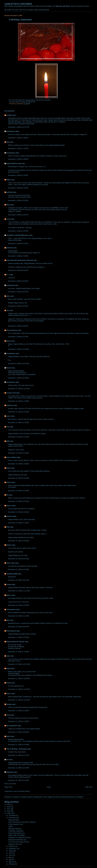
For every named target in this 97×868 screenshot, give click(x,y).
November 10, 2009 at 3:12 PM (18, 616)
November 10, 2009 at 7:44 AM (18, 523)
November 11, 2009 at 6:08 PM (18, 732)
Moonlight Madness (15, 829)
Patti (8, 527)
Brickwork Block (14, 820)
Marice (9, 595)
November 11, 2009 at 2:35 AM (18, 637)
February (12, 864)
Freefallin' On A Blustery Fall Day (19, 838)
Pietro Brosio (11, 631)
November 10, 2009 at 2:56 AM (18, 453)
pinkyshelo (10, 285)
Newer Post (8, 787)
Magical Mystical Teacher (15, 642)
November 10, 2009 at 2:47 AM (18, 437)
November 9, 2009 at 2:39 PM (18, 175)
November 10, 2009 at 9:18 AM (18, 569)
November (12, 818)
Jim (8, 310)
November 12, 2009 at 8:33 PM (18, 768)
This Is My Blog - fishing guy (17, 749)
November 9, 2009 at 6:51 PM (18, 244)
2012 (9, 807)
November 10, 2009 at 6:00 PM (18, 627)
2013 (9, 804)
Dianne (9, 545)
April (10, 860)
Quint (8, 736)
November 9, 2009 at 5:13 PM (18, 188)
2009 (9, 813)
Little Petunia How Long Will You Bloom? (22, 822)
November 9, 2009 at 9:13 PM (18, 306)
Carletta (9, 115)
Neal (8, 620)
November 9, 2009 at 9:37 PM (18, 337)
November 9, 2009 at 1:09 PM (18, 138)
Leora (8, 219)
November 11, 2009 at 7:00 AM (18, 652)
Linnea (9, 584)
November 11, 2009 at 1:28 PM (18, 721)
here (34, 102)
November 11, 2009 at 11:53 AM (19, 689)
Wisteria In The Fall (15, 844)
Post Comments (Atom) (22, 791)
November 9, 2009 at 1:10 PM (18, 148)
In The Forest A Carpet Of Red (19, 842)
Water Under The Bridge (17, 835)
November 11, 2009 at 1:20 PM (18, 711)
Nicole (9, 368)
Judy (8, 656)
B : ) (8, 275)
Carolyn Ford (11, 393)
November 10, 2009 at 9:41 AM (18, 580)
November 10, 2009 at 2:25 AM (18, 412)
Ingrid (8, 668)
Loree (8, 416)
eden (8, 296)
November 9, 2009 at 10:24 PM (18, 349)
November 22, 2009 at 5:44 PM (18, 780)
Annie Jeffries (11, 457)
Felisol (9, 482)
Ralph (8, 180)
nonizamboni (11, 610)
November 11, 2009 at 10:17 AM (19, 664)
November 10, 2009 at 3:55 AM (18, 478)
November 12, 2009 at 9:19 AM (18, 745)
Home (49, 787)
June (11, 855)
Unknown (10, 405)
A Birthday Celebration (16, 831)
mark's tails (10, 563)
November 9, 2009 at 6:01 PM (18, 200)
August (11, 851)
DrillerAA (10, 248)
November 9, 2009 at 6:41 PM (18, 215)
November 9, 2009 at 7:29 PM (18, 256)
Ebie (8, 142)
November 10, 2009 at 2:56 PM (18, 605)
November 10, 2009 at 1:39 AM (18, 401)
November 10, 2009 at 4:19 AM (18, 491)
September (13, 849)
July (10, 853)
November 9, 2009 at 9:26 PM (18, 326)
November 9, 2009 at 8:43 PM (18, 281)
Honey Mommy (12, 330)
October (12, 846)
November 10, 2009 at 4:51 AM (18, 501)
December (12, 815)
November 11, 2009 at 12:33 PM (19, 700)
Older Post (89, 787)
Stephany (10, 772)
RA (7, 495)
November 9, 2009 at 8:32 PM (18, 270)
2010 (9, 811)
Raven (9, 694)
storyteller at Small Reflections (17, 235)
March (11, 862)
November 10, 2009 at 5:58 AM (18, 512)
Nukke (9, 683)
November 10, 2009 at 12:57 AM (19, 389)
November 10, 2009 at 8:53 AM (18, 559)
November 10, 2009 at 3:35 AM (18, 464)
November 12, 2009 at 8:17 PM (18, 755)
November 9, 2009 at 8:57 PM (18, 292)
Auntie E (9, 516)
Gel (8, 760)
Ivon (8, 427)
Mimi (8, 205)
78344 (11, 827)
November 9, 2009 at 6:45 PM (18, 231)
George (9, 704)
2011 (9, 809)
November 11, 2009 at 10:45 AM (19, 679)
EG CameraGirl (12, 726)
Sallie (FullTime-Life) (14, 164)
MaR (8, 441)
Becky (9, 341)
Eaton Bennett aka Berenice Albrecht (20, 260)
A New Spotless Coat (16, 824)
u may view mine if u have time (18, 602)
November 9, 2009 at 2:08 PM (18, 159)
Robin (8, 468)
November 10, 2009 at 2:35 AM (18, 423)
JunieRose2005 (12, 574)
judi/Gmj (9, 192)
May (10, 857)
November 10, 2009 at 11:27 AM (19, 591)
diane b (9, 506)
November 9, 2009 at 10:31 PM (18, 364)
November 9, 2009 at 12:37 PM (18, 127)
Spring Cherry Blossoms (17, 833)
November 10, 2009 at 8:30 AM (18, 541)
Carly (8, 715)
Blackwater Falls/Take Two (17, 840)
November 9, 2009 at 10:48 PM (18, 378)
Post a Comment (10, 784)
